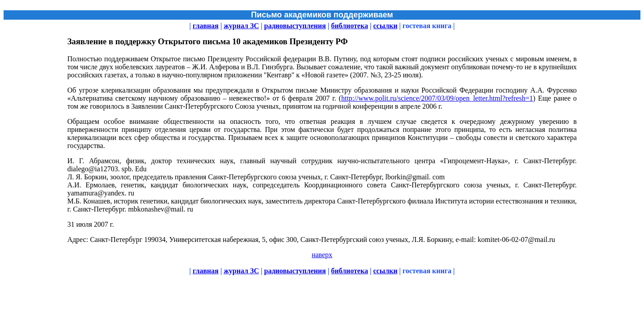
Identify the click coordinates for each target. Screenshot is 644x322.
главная (206, 26)
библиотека (350, 26)
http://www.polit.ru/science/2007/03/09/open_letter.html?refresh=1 (437, 98)
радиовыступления (295, 26)
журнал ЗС (241, 26)
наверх (322, 255)
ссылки (385, 26)
